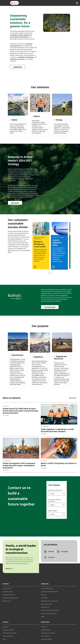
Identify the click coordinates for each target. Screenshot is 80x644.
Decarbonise (18, 342)
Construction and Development (50, 592)
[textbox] (55, 494)
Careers (6, 622)
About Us (9, 569)
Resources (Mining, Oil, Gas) (49, 613)
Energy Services (7, 589)
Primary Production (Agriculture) (50, 610)
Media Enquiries (45, 630)
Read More (15, 203)
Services (6, 584)
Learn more (18, 67)
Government (45, 598)
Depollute (40, 343)
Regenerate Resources (62, 342)
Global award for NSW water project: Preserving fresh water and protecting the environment (20, 411)
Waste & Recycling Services (10, 598)
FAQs (4, 639)
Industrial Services (8, 592)
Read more (41, 244)
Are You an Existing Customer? (54, 500)
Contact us (44, 627)
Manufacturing (45, 607)
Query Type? (52, 511)
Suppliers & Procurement (48, 633)
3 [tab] (53, 273)
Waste (40, 103)
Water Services (7, 601)
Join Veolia (6, 627)
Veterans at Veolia (8, 636)
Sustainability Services (9, 595)
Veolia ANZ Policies (46, 639)
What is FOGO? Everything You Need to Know (59, 464)
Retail (43, 617)
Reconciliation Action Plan (10, 633)
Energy (62, 105)
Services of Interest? (55, 490)
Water (18, 105)
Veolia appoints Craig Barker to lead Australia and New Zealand (57, 430)
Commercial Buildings (47, 589)
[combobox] (57, 494)
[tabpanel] (59, 243)
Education (44, 595)
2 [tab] (51, 273)
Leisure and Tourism (47, 604)
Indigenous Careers (8, 630)
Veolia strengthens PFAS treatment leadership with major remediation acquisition (19, 465)
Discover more (50, 307)
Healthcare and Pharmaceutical (50, 601)
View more (72, 398)
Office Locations (46, 636)
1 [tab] (49, 273)
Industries (45, 584)
